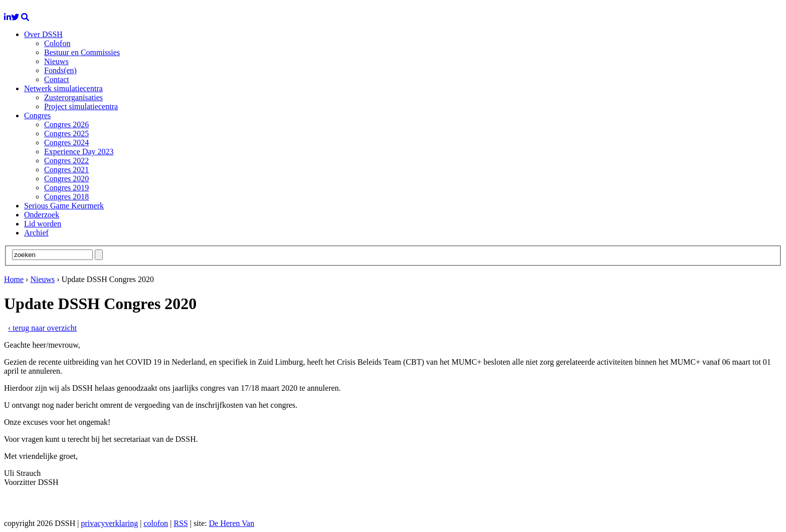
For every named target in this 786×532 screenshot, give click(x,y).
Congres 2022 (66, 161)
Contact (57, 79)
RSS (180, 523)
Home (14, 279)
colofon (156, 523)
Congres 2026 (66, 124)
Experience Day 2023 (79, 152)
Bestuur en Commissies (82, 52)
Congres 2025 (66, 134)
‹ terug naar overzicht (42, 328)
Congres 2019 (66, 188)
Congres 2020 (66, 179)
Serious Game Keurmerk (64, 206)
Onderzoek (42, 215)
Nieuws (56, 61)
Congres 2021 (66, 170)
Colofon (57, 43)
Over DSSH (43, 34)
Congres (37, 115)
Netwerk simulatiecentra (63, 88)
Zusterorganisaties (73, 97)
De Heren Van (232, 523)
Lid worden (43, 224)
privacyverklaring (109, 523)
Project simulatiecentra (81, 106)
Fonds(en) (60, 70)
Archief (36, 233)
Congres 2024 (66, 143)
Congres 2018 (66, 197)
